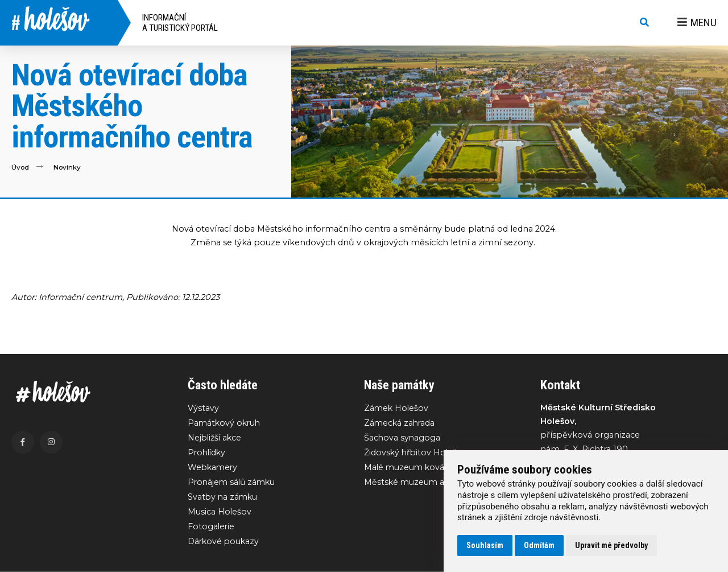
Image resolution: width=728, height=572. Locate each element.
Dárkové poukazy (224, 544)
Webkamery (214, 468)
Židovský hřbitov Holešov (417, 453)
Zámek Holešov (397, 408)
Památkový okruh (225, 423)
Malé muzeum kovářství (414, 468)
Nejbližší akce (216, 438)
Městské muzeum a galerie (420, 483)
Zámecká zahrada (400, 423)
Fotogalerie (212, 528)
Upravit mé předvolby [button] (611, 545)
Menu (697, 22)
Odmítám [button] (539, 545)
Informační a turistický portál (180, 23)
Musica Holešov (220, 513)
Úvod (20, 167)
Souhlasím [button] (485, 545)
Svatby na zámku (224, 498)
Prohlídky (208, 453)
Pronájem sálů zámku (233, 483)
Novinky (68, 167)
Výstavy (203, 408)
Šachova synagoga (403, 438)
